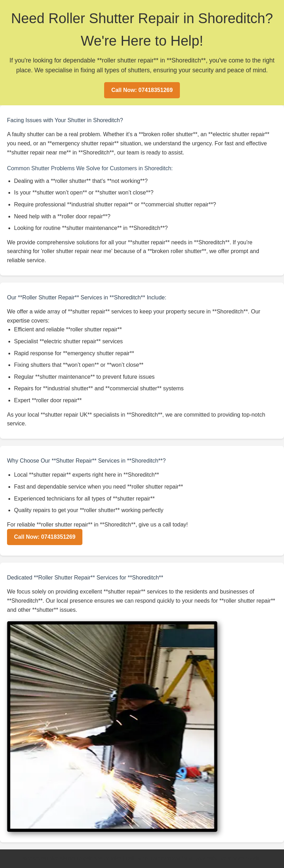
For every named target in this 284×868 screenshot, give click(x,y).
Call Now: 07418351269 (142, 90)
